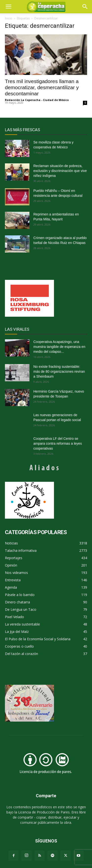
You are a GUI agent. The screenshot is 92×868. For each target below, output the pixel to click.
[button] (85, 7)
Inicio (9, 18)
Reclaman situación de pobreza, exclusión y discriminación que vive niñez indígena (60, 171)
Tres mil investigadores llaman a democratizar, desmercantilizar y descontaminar (42, 87)
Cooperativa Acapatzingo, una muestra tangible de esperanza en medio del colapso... (59, 347)
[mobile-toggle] (8, 7)
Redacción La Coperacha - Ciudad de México (37, 100)
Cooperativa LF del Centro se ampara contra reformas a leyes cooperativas (58, 443)
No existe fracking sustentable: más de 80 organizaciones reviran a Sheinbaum (59, 371)
